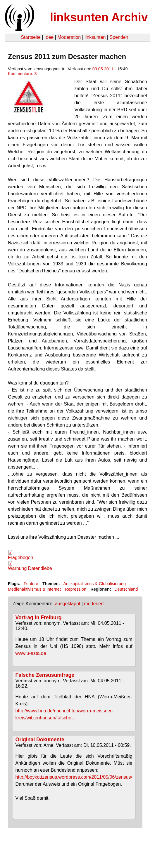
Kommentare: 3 (22, 74)
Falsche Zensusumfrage (45, 675)
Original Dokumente (40, 740)
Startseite (31, 37)
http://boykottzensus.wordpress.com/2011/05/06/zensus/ (74, 777)
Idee (49, 37)
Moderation (69, 37)
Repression (76, 589)
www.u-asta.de (31, 653)
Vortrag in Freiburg (39, 617)
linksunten (95, 37)
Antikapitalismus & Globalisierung (94, 584)
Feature (31, 584)
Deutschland (126, 589)
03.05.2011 (103, 69)
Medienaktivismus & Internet (34, 589)
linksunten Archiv (99, 17)
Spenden (119, 37)
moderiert (94, 604)
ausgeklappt (68, 604)
